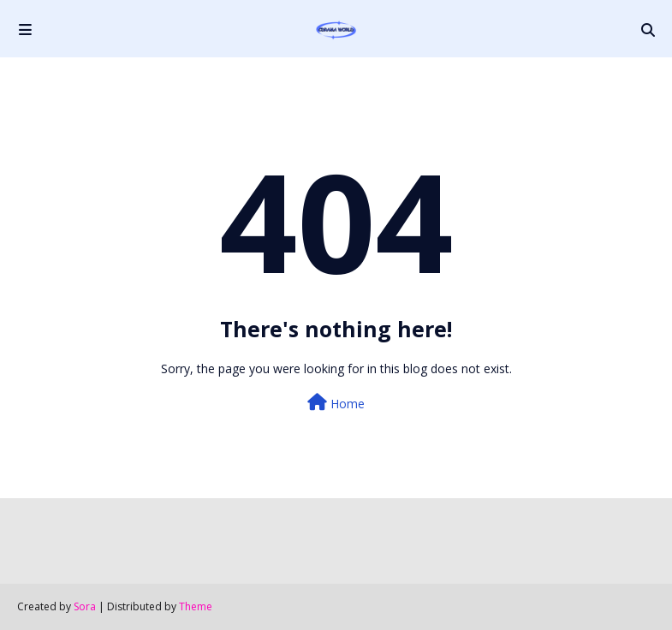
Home (336, 403)
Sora (85, 606)
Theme (196, 606)
